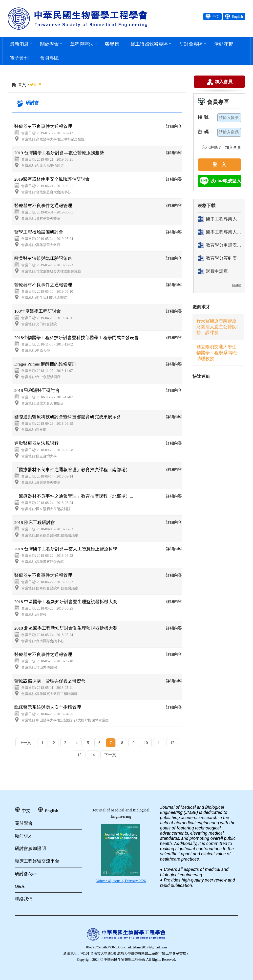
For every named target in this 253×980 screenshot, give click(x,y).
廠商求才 (201, 307)
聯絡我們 (24, 899)
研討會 (32, 103)
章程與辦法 (82, 44)
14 (93, 755)
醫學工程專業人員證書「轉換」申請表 (220, 219)
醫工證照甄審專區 (149, 44)
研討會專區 (191, 44)
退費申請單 (213, 271)
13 (80, 755)
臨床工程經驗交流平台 (37, 861)
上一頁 (25, 743)
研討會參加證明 (30, 848)
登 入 (219, 165)
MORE (237, 285)
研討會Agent (27, 874)
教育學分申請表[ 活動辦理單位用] (220, 245)
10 (146, 743)
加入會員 (224, 82)
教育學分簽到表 (217, 258)
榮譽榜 (112, 44)
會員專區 (49, 58)
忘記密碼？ (212, 147)
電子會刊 (19, 58)
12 (172, 743)
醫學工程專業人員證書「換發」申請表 (220, 232)
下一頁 (110, 755)
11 (159, 743)
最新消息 (19, 44)
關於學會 (49, 44)
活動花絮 (224, 44)
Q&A (20, 886)
